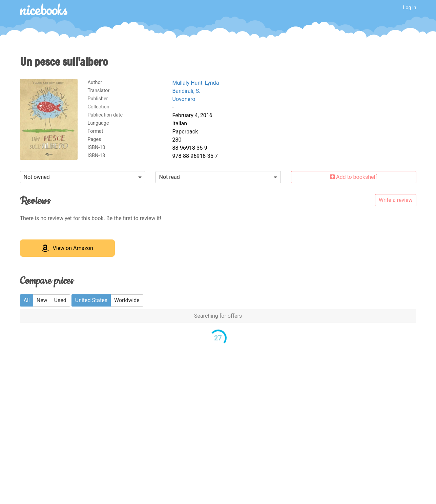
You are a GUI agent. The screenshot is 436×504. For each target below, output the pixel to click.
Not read (170, 177)
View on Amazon (67, 248)
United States (91, 300)
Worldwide (127, 300)
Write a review (396, 200)
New (42, 300)
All (27, 300)
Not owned (37, 177)
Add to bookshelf (354, 177)
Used (60, 300)
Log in (409, 8)
